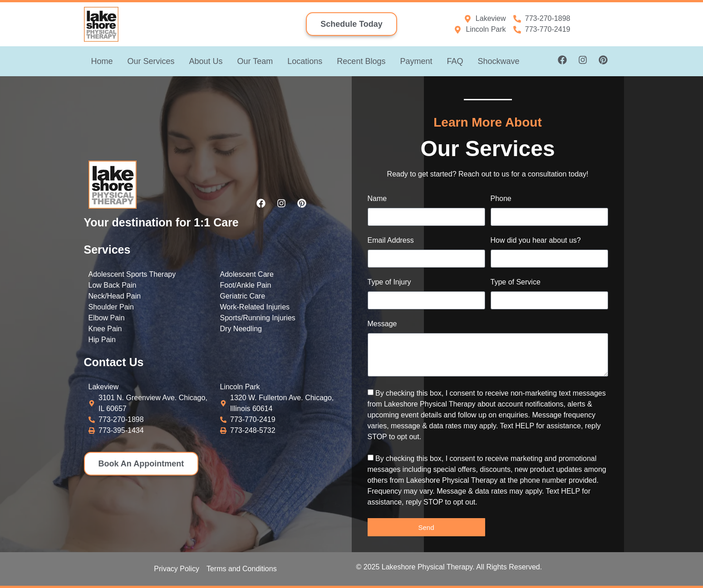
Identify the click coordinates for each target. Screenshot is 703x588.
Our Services (151, 61)
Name (377, 199)
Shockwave (498, 61)
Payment (416, 61)
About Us (206, 61)
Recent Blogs (361, 61)
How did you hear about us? (536, 240)
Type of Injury (389, 282)
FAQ (455, 61)
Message (382, 324)
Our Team (255, 61)
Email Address (391, 240)
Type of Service (516, 282)
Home (102, 61)
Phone (501, 199)
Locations (305, 61)
